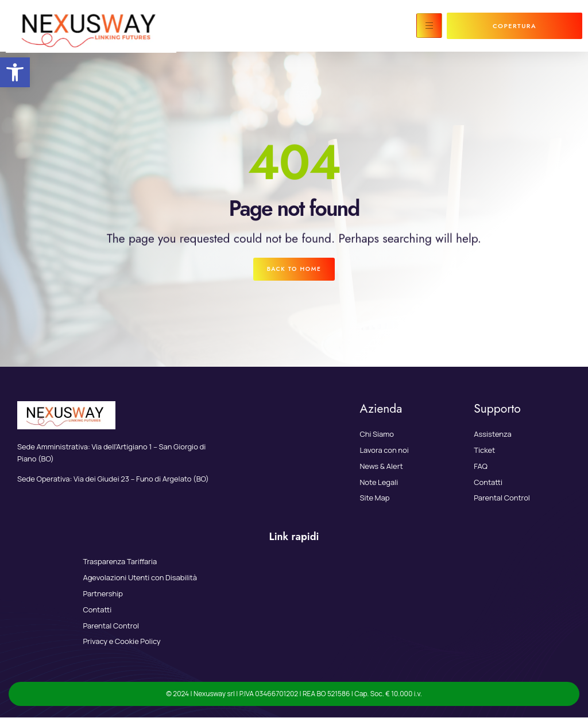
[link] (15, 72)
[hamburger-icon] (429, 26)
